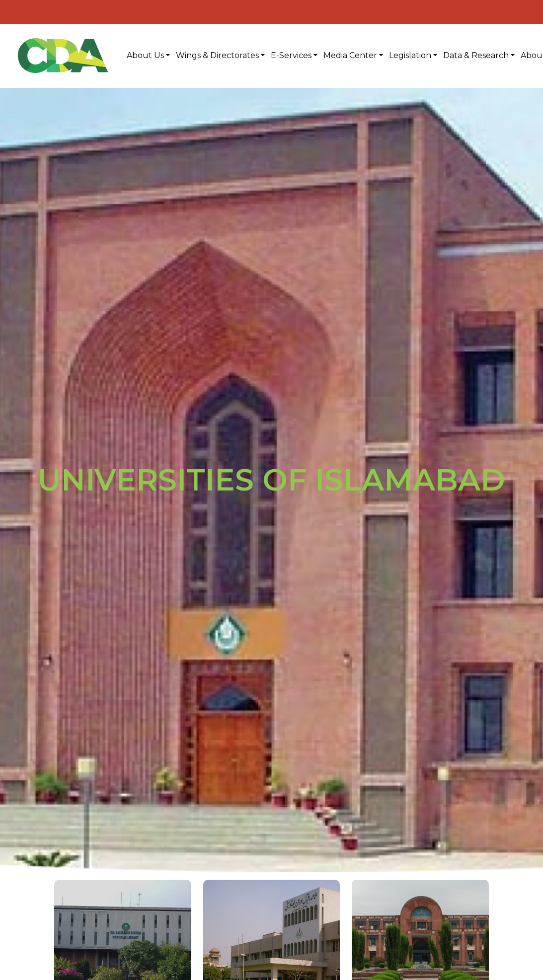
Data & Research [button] (476, 55)
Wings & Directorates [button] (217, 55)
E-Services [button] (291, 55)
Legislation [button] (410, 55)
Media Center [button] (350, 55)
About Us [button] (145, 55)
